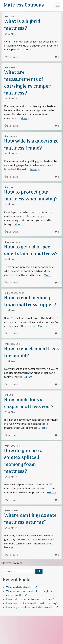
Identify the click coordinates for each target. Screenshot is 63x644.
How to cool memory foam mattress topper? (30, 302)
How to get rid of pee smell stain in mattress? (31, 251)
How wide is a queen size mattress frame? (31, 145)
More (27, 50)
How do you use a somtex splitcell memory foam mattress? (23, 461)
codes (11, 17)
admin (13, 34)
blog (10, 187)
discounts (13, 242)
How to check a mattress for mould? (31, 352)
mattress (13, 511)
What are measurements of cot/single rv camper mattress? (27, 83)
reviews (12, 68)
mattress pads (16, 293)
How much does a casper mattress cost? (29, 403)
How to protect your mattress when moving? (31, 196)
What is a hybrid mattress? (22, 25)
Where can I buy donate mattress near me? (30, 519)
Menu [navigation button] (58, 5)
